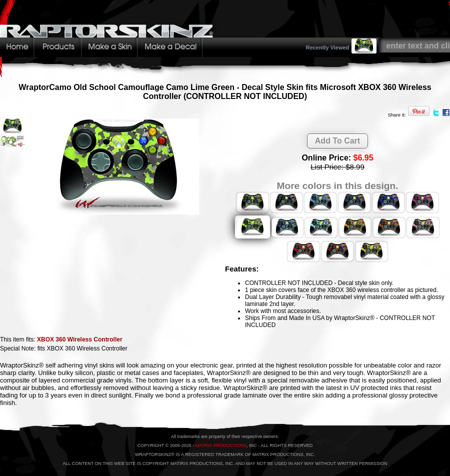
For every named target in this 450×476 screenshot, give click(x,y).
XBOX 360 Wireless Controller (80, 339)
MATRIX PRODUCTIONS (221, 445)
